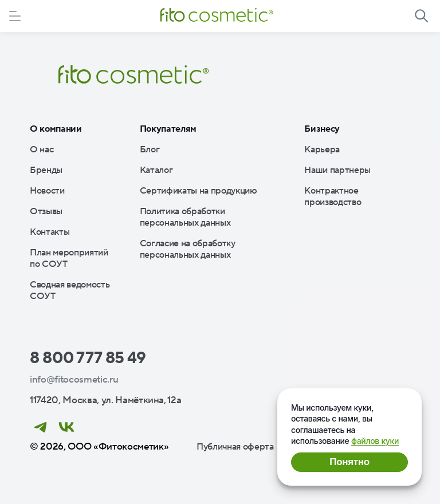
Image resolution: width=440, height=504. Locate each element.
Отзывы (46, 211)
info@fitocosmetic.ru (74, 380)
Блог (150, 149)
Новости (47, 191)
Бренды (46, 170)
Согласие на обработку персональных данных (188, 249)
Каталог (156, 170)
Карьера (322, 149)
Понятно (349, 462)
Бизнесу (322, 129)
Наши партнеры (337, 170)
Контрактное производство (333, 196)
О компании (56, 129)
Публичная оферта (235, 447)
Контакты (50, 232)
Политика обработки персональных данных (185, 217)
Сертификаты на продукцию (199, 191)
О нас (42, 149)
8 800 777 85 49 (88, 358)
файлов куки (375, 441)
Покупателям (168, 129)
